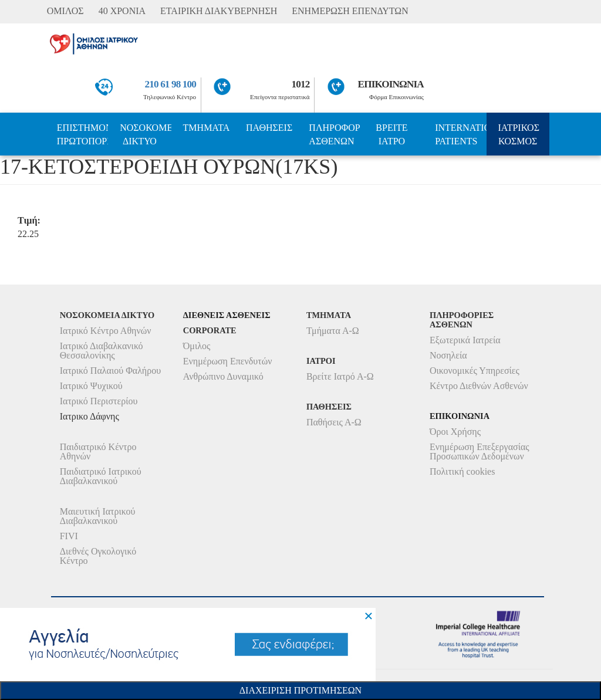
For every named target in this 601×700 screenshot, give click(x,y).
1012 (301, 84)
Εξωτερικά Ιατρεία (465, 340)
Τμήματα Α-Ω (333, 331)
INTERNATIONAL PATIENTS (460, 134)
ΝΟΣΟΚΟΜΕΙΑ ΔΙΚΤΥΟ (145, 134)
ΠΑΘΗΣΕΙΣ (269, 128)
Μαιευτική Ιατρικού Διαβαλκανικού (98, 516)
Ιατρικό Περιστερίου (99, 401)
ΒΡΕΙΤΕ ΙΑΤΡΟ (391, 134)
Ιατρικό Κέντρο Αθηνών (106, 331)
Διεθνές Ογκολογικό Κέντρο (98, 556)
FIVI (69, 536)
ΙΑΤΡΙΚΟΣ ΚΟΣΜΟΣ (519, 134)
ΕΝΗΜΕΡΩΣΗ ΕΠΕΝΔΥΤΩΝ (350, 11)
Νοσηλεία (448, 355)
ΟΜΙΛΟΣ (65, 11)
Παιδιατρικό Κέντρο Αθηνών (98, 452)
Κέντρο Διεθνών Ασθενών (479, 386)
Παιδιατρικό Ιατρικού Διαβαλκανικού (101, 476)
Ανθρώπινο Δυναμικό (223, 376)
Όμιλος (197, 346)
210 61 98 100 (171, 84)
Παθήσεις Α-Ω (334, 422)
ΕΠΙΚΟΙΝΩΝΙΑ (391, 84)
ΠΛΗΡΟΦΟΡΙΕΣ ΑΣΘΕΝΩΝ (334, 134)
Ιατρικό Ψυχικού (91, 386)
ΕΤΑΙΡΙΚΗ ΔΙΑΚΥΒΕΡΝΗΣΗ (219, 11)
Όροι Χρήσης (455, 432)
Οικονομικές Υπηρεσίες (475, 371)
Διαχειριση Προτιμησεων (300, 690)
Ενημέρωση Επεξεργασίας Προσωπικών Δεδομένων (480, 452)
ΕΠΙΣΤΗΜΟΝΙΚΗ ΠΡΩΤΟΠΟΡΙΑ (82, 134)
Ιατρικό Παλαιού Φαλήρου (110, 371)
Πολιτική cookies (462, 471)
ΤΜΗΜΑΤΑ (207, 128)
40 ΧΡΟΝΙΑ (122, 11)
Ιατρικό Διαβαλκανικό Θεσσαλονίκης (102, 351)
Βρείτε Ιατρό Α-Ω (340, 376)
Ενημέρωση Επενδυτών (228, 361)
